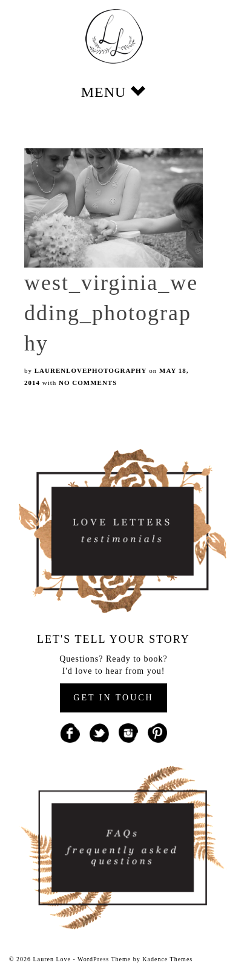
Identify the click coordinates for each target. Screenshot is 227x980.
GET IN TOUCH (113, 698)
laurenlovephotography (91, 370)
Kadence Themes (167, 959)
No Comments (88, 383)
